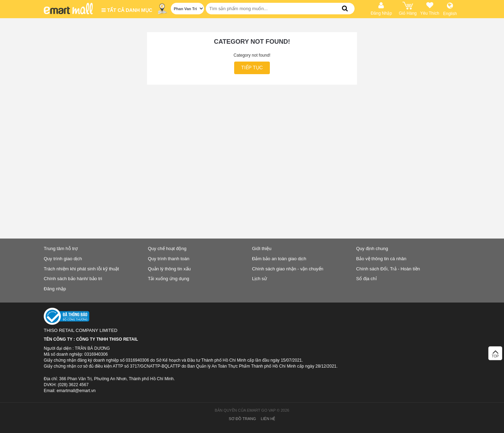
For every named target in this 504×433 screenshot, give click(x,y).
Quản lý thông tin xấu (169, 269)
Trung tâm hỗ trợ (61, 249)
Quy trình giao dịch (63, 259)
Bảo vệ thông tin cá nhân (381, 259)
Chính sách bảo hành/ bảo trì (73, 279)
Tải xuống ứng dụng (169, 279)
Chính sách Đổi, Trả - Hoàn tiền (388, 269)
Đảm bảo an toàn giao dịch (279, 259)
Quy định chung (372, 249)
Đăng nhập (55, 289)
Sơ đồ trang (243, 419)
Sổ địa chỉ (366, 279)
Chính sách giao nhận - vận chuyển (288, 269)
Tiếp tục (252, 68)
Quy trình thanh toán (169, 259)
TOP (495, 355)
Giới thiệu (262, 249)
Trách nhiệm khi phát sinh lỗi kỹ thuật (81, 269)
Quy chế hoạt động (167, 249)
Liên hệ (268, 419)
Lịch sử (260, 279)
